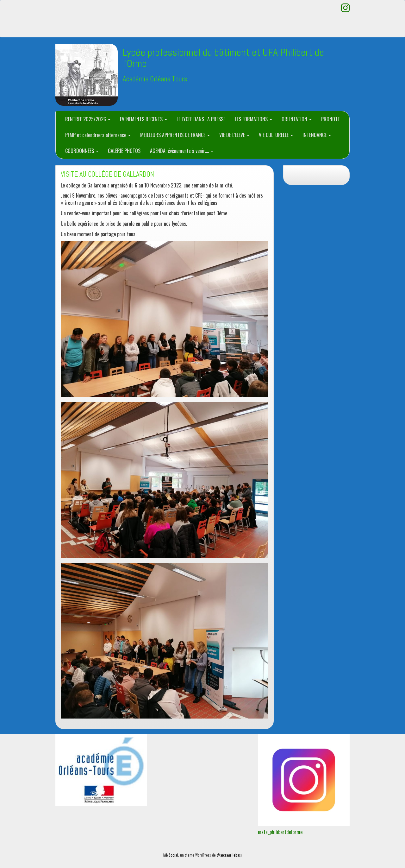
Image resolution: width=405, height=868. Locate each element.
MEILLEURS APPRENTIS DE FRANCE (175, 135)
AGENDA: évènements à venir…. (182, 151)
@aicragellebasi (229, 855)
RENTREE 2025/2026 (88, 119)
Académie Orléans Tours (155, 79)
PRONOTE (330, 119)
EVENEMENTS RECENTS (143, 119)
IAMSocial (171, 855)
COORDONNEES (82, 151)
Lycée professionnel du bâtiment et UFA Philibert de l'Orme (223, 58)
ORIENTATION (297, 119)
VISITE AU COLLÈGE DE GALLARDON (107, 174)
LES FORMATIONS (253, 119)
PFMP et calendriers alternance (98, 135)
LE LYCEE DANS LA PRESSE (201, 119)
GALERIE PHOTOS (124, 151)
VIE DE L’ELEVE (234, 135)
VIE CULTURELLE (276, 135)
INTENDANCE (317, 135)
